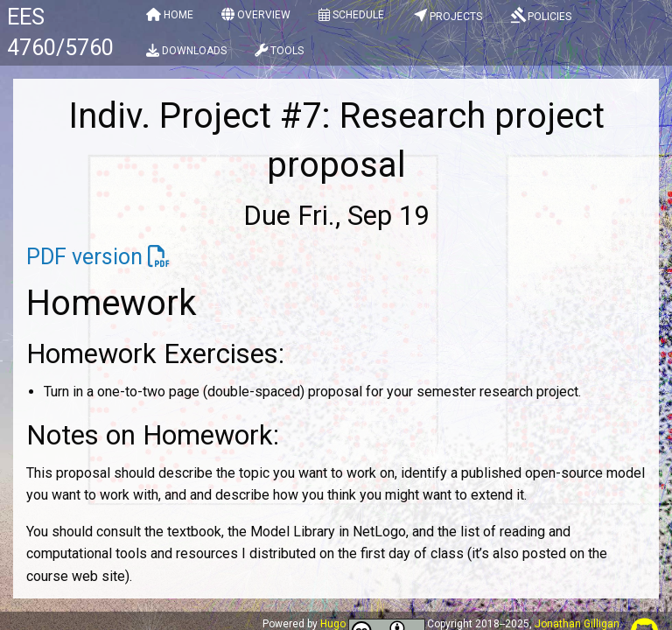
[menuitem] (170, 17)
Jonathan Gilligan (577, 624)
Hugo (333, 624)
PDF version (84, 257)
